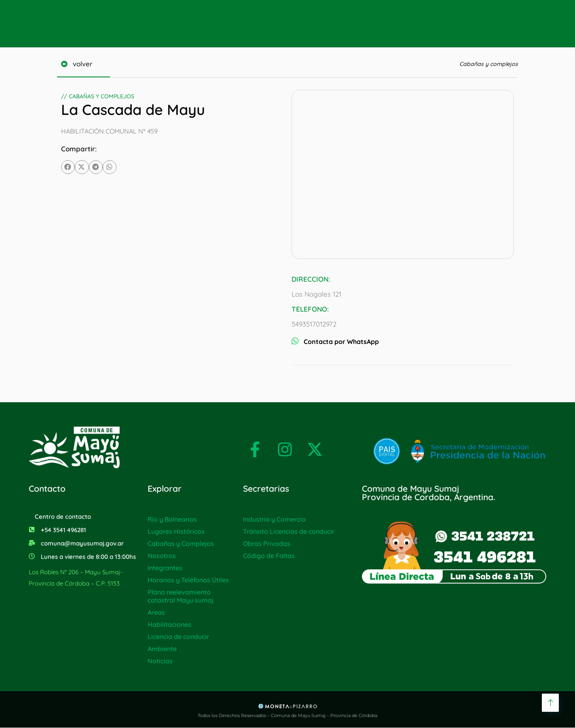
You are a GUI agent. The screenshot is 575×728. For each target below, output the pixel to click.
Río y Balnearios (172, 519)
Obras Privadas (267, 543)
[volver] (66, 64)
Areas (156, 612)
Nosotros (162, 556)
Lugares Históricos (176, 531)
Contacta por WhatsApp (335, 342)
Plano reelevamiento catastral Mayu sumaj (181, 596)
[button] (68, 167)
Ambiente (162, 649)
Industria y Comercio (274, 519)
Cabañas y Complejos (181, 543)
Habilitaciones (169, 624)
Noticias (160, 661)
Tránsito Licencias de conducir (289, 531)
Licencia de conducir (178, 637)
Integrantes (165, 568)
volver (86, 64)
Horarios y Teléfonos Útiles (188, 580)
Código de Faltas (269, 556)
